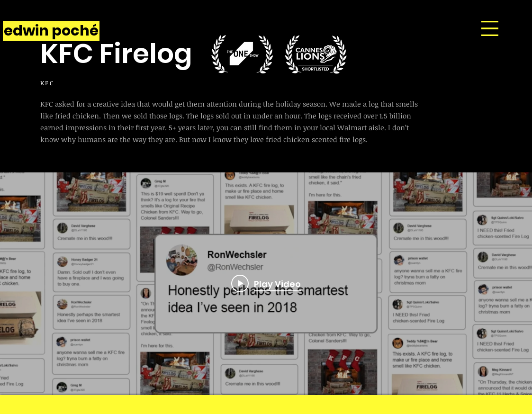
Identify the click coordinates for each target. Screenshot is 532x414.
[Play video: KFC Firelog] (266, 284)
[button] (490, 28)
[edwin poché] (51, 31)
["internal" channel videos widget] (266, 284)
